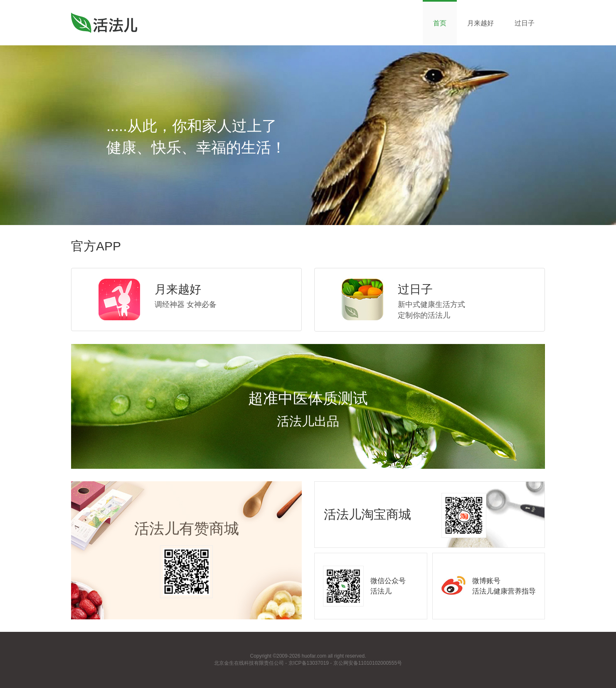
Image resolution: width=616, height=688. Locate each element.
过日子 (525, 23)
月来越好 (480, 23)
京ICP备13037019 (309, 663)
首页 (440, 23)
